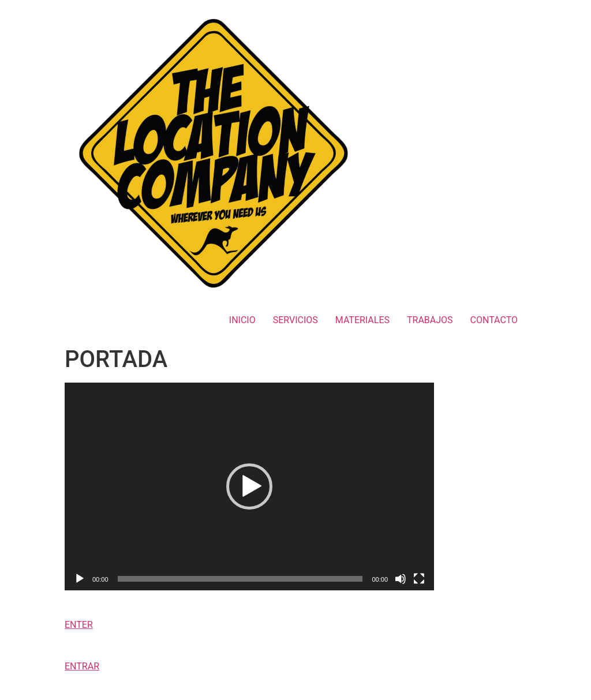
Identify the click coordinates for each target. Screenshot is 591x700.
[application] (249, 486)
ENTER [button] (79, 625)
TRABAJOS (430, 320)
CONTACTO (494, 320)
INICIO (242, 320)
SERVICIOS (295, 320)
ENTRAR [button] (82, 666)
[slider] (240, 579)
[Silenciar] (401, 579)
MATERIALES (362, 320)
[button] (249, 486)
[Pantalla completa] (419, 579)
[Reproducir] (80, 579)
